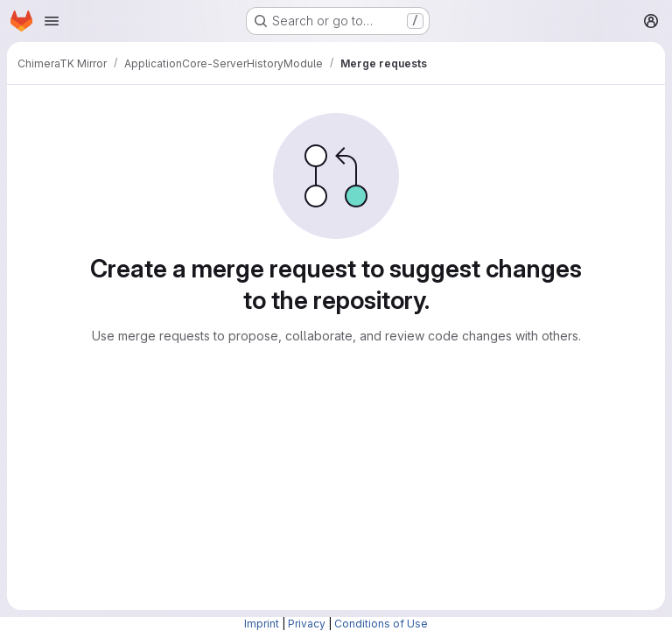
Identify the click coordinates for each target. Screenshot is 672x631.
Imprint (262, 624)
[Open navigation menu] (52, 21)
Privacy (307, 624)
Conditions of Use (381, 624)
